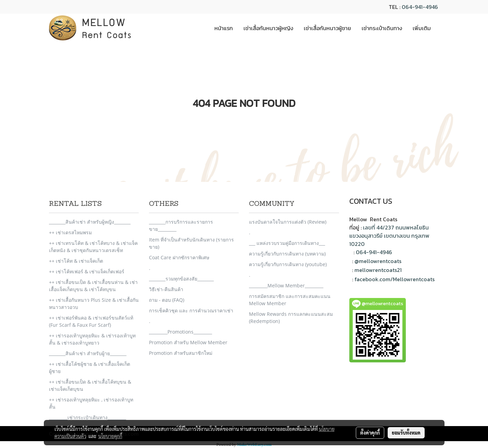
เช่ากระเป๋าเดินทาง (382, 28)
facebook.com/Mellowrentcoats (395, 279)
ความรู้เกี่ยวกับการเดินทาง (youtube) (288, 264)
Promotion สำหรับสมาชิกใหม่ (181, 353)
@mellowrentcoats (378, 261)
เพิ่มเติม (422, 28)
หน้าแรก (224, 28)
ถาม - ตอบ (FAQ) (167, 300)
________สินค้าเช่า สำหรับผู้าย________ (88, 353)
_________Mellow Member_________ (286, 285)
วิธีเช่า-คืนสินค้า (166, 289)
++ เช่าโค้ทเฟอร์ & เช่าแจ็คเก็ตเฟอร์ (87, 271)
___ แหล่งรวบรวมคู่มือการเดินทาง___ (287, 243)
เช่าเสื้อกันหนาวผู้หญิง (268, 28)
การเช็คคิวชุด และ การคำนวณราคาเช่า (191, 310)
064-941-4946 (420, 7)
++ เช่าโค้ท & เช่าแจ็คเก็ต (76, 261)
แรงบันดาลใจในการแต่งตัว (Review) (288, 222)
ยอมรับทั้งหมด (406, 433)
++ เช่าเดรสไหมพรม (70, 232)
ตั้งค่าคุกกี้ (370, 433)
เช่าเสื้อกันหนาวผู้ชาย (327, 28)
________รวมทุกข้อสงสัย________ (181, 279)
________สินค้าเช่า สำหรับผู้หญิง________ (90, 222)
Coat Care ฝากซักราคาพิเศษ (179, 257)
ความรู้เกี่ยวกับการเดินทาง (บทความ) (287, 254)
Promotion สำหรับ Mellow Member (188, 342)
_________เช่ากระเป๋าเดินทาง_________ (87, 417)
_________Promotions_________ (180, 332)
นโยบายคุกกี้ (110, 436)
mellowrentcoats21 (378, 270)
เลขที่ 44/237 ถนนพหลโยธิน (396, 227)
